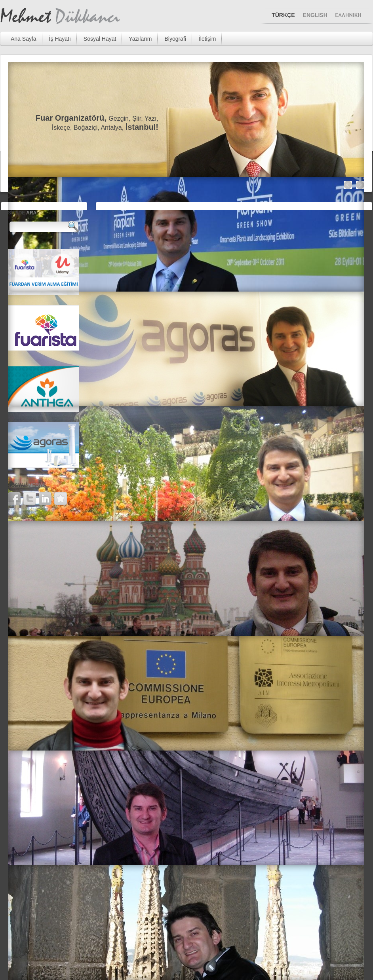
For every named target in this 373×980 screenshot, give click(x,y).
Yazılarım (140, 39)
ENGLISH (315, 15)
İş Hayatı (60, 39)
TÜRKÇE (283, 15)
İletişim (207, 39)
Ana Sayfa (24, 39)
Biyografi (175, 39)
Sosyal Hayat (100, 39)
